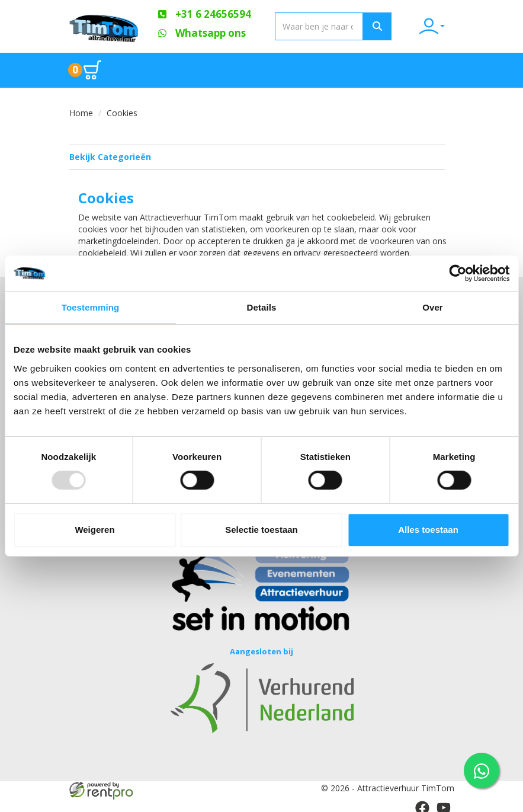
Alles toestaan (428, 530)
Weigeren (94, 530)
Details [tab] (262, 307)
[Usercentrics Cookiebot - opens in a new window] (458, 273)
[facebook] (422, 805)
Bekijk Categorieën (257, 157)
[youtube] (444, 805)
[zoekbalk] (319, 26)
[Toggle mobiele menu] (435, 70)
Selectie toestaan (261, 530)
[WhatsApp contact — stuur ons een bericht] (482, 771)
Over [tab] (433, 307)
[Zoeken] (377, 26)
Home (81, 113)
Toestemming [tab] (91, 307)
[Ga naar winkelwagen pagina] (85, 70)
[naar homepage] (105, 26)
